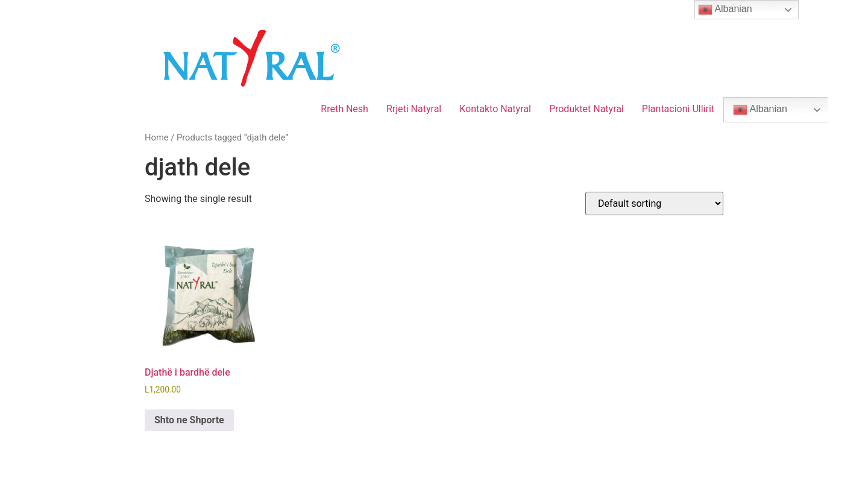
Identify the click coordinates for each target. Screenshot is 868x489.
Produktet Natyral (587, 109)
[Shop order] (654, 203)
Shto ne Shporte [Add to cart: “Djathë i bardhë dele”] (189, 420)
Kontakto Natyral (495, 109)
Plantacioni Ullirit (678, 109)
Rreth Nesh (344, 109)
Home (157, 137)
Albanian (760, 110)
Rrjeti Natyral (414, 109)
